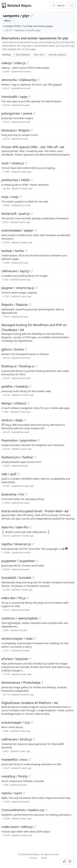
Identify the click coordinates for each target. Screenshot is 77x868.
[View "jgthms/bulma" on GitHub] (26, 349)
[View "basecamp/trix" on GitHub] (26, 494)
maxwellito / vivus (14, 759)
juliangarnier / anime (17, 113)
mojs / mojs (10, 197)
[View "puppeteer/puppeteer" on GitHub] (37, 561)
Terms (44, 858)
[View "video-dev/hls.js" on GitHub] (28, 598)
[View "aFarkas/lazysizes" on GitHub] (30, 659)
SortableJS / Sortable (16, 578)
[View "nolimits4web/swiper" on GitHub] (36, 230)
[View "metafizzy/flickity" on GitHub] (30, 776)
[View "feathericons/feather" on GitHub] (35, 457)
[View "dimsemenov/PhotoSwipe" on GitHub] (42, 683)
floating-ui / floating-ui (18, 366)
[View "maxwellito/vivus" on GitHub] (30, 759)
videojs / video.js (13, 63)
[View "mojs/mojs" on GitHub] (20, 197)
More (10, 21)
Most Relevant (22, 55)
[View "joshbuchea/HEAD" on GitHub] (32, 180)
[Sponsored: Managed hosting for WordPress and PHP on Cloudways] (38, 332)
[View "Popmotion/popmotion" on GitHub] (39, 440)
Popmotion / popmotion (19, 440)
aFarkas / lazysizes (15, 659)
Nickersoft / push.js (15, 214)
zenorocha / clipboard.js (19, 80)
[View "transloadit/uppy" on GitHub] (29, 97)
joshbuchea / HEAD (15, 180)
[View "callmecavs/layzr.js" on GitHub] (32, 271)
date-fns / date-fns (15, 527)
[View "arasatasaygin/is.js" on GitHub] (32, 722)
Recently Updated (57, 55)
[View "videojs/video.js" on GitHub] (28, 63)
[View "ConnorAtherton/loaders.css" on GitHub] (46, 810)
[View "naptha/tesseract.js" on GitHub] (33, 544)
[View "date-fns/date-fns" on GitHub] (30, 527)
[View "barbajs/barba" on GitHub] (26, 251)
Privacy (33, 858)
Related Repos (19, 5)
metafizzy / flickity (14, 776)
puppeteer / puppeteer (18, 561)
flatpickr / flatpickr (15, 305)
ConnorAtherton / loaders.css (23, 810)
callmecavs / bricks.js (17, 739)
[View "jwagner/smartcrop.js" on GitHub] (36, 288)
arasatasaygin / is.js (16, 722)
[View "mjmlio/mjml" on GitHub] (24, 793)
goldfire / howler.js (15, 386)
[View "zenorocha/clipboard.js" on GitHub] (38, 80)
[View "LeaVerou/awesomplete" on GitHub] (40, 618)
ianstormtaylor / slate (17, 638)
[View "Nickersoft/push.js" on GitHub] (32, 214)
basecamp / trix (13, 494)
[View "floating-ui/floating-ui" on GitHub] (36, 366)
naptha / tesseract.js (16, 544)
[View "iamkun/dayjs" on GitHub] (25, 420)
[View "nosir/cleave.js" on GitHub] (26, 163)
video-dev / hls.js (14, 598)
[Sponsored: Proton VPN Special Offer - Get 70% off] (38, 150)
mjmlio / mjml (12, 793)
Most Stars (39, 55)
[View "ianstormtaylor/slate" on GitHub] (35, 638)
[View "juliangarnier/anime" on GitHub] (34, 113)
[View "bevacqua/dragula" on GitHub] (32, 130)
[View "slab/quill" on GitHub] (19, 474)
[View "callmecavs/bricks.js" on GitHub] (34, 739)
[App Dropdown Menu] (72, 6)
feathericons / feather (17, 457)
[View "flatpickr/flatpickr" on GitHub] (30, 305)
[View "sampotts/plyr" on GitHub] (32, 16)
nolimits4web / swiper (18, 230)
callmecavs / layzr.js (16, 271)
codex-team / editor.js (17, 827)
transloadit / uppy (14, 97)
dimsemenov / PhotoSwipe (21, 683)
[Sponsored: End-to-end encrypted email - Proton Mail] (38, 515)
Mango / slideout (14, 403)
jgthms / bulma (13, 349)
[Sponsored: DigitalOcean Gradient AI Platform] (38, 708)
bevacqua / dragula (15, 130)
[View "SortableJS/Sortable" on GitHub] (33, 578)
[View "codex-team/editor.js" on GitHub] (35, 827)
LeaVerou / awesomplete (20, 618)
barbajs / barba (13, 251)
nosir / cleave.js (13, 163)
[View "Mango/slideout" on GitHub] (28, 403)
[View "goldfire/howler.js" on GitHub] (30, 386)
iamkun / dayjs (12, 420)
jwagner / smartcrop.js (18, 288)
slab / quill (9, 474)
